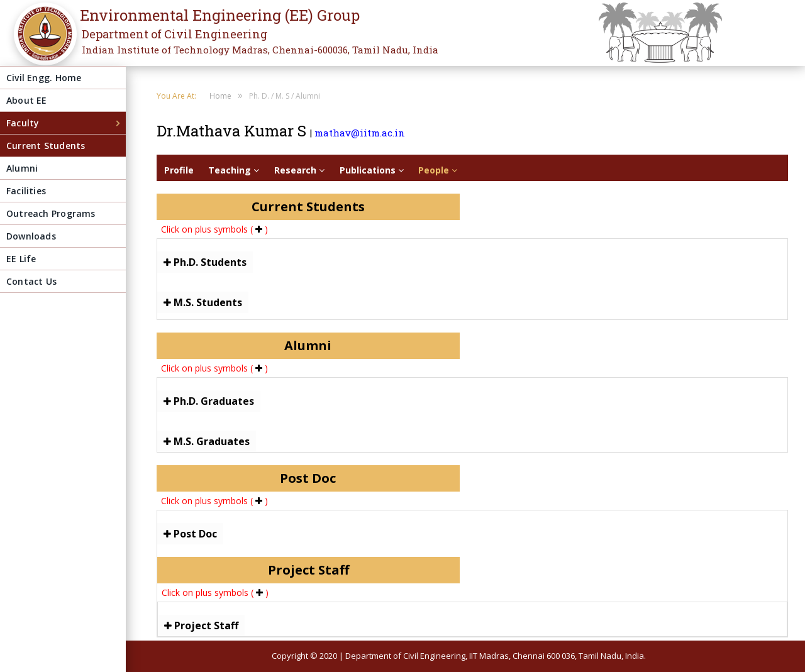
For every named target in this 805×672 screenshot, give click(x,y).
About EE (27, 100)
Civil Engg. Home (44, 78)
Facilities (26, 191)
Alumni (22, 168)
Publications (372, 170)
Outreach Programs (51, 213)
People (438, 170)
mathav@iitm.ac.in (360, 133)
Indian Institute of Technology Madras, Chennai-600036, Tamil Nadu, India (260, 50)
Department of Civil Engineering (175, 34)
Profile (179, 170)
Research (299, 170)
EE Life (21, 259)
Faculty (23, 123)
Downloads (31, 236)
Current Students (46, 146)
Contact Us (31, 281)
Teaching (234, 170)
